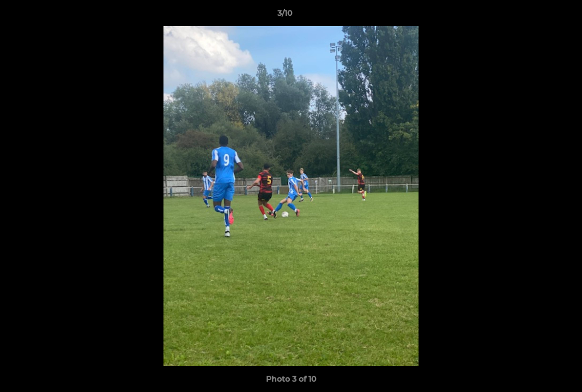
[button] (536, 16)
